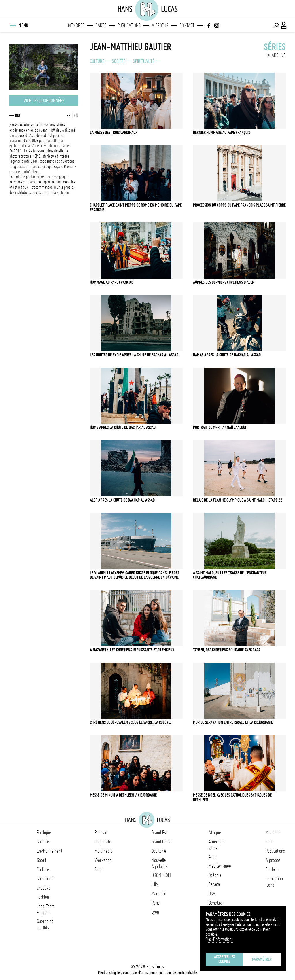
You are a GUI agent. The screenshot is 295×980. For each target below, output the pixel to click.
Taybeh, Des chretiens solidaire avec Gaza (227, 650)
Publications (129, 25)
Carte (101, 25)
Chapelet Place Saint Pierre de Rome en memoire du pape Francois (136, 207)
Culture (97, 61)
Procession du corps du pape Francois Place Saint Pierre (239, 205)
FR (69, 116)
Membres (76, 25)
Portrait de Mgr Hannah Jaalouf (220, 427)
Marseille (159, 894)
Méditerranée (220, 866)
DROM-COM (161, 875)
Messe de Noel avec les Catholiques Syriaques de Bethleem (232, 797)
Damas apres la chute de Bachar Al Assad (227, 355)
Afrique (215, 833)
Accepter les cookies (224, 959)
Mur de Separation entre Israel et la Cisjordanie (233, 722)
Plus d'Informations (219, 939)
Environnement (50, 851)
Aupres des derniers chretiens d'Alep (224, 282)
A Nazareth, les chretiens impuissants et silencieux (132, 650)
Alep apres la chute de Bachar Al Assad (122, 500)
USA (212, 894)
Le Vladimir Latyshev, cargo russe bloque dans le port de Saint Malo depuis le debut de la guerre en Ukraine (135, 575)
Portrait (101, 833)
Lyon (155, 912)
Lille (155, 884)
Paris (156, 903)
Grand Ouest (162, 842)
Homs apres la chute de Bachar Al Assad (123, 427)
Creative (44, 888)
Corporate (103, 842)
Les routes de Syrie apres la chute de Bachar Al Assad (134, 355)
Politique (44, 833)
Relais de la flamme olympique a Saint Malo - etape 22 (238, 500)
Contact (187, 25)
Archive (279, 55)
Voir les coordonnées (44, 101)
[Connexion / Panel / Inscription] (284, 25)
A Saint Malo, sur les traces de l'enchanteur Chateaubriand (230, 575)
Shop (99, 869)
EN (76, 116)
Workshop (103, 860)
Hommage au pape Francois (112, 282)
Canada (214, 884)
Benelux (215, 903)
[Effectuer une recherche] (276, 25)
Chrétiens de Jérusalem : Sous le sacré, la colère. (130, 722)
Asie (212, 857)
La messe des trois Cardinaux (114, 133)
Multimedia (103, 851)
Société (119, 61)
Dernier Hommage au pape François (222, 133)
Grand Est (159, 833)
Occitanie (159, 851)
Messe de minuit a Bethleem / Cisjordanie (123, 795)
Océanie (215, 875)
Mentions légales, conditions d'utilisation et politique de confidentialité (147, 973)
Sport (41, 860)
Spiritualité (144, 61)
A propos (160, 25)
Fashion (43, 897)
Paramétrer (262, 959)
